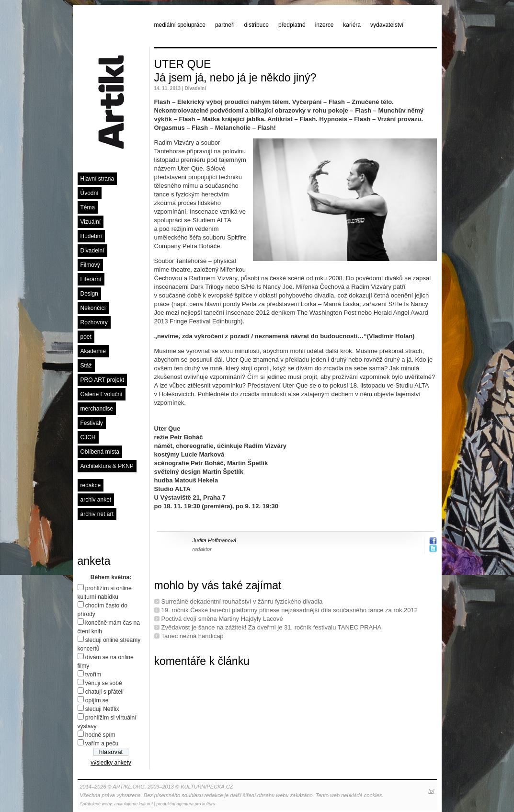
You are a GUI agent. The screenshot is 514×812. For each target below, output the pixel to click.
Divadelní (92, 251)
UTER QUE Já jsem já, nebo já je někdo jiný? (235, 71)
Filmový (90, 265)
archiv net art (97, 514)
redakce (91, 485)
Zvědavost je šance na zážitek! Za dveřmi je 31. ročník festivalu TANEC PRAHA (272, 627)
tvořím (93, 675)
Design (89, 294)
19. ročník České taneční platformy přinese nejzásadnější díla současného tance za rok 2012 (290, 610)
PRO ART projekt (103, 380)
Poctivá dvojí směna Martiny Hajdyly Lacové (222, 619)
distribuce (257, 25)
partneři (225, 25)
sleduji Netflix (102, 709)
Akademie (93, 351)
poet (86, 337)
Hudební (91, 236)
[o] (431, 791)
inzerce (325, 25)
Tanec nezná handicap (193, 636)
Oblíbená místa (100, 452)
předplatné (292, 25)
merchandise (97, 409)
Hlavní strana (97, 179)
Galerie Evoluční (102, 394)
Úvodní (90, 193)
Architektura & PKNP (107, 466)
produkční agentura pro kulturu (186, 804)
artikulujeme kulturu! (134, 804)
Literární (91, 279)
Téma (88, 207)
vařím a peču (102, 743)
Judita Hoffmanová (215, 540)
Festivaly (92, 423)
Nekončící (93, 308)
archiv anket (96, 500)
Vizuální (91, 222)
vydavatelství (387, 25)
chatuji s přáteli (104, 692)
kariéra (352, 25)
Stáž (86, 366)
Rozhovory (94, 322)
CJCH (88, 437)
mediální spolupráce (180, 25)
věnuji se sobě (104, 683)
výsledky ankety (111, 763)
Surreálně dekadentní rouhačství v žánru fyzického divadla (242, 601)
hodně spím (100, 735)
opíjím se (97, 700)
